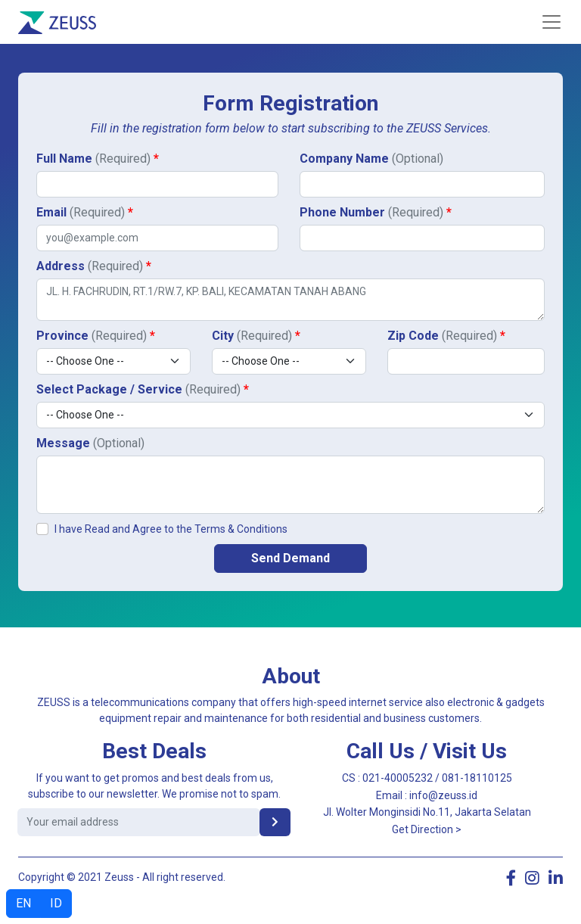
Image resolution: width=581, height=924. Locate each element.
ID (56, 903)
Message (90, 443)
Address (94, 266)
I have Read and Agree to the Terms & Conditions (171, 529)
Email (85, 212)
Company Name (371, 159)
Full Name (98, 159)
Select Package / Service (143, 389)
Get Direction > (427, 829)
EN (23, 903)
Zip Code (446, 336)
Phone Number (376, 212)
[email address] (139, 822)
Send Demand (290, 558)
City (256, 336)
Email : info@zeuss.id (427, 795)
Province (96, 336)
